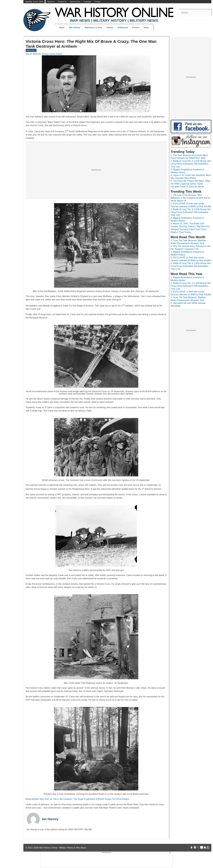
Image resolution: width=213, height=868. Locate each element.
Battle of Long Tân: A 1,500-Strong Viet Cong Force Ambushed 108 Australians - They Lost (191, 164)
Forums (136, 28)
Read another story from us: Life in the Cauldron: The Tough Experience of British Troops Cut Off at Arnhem (77, 799)
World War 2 (31, 50)
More (146, 28)
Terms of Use (75, 2)
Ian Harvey (50, 819)
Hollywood (123, 28)
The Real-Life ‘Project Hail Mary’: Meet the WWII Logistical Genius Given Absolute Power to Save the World (190, 184)
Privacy (97, 2)
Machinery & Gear (94, 28)
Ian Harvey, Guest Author (50, 54)
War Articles (75, 28)
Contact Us (62, 2)
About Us (51, 2)
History (110, 28)
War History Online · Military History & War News (63, 848)
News (62, 28)
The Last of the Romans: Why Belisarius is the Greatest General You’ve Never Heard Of (190, 198)
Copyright (87, 2)
